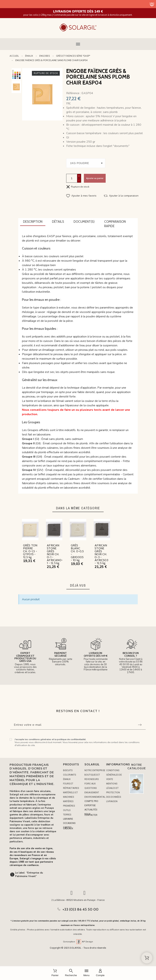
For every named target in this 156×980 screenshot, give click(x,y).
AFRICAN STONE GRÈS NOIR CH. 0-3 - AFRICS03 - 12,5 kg (101, 554)
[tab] (33, 222)
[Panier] (55, 973)
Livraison (112, 801)
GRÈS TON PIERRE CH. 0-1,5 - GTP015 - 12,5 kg (30, 551)
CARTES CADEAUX (68, 828)
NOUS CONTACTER (91, 815)
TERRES (67, 815)
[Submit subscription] (140, 725)
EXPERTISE (90, 805)
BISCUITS (68, 770)
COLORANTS (70, 775)
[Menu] (86, 973)
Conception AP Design (78, 942)
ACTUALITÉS (91, 810)
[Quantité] (72, 178)
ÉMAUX (67, 779)
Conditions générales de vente (114, 775)
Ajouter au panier (95, 178)
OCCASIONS (69, 823)
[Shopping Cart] (147, 958)
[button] (78, 44)
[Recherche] (71, 973)
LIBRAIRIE (68, 819)
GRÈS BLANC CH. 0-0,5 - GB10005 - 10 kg (77, 553)
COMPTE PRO (91, 801)
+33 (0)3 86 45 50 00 (81, 909)
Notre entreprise (95, 770)
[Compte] (100, 973)
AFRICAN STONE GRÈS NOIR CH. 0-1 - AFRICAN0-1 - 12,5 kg (55, 554)
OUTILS (67, 810)
